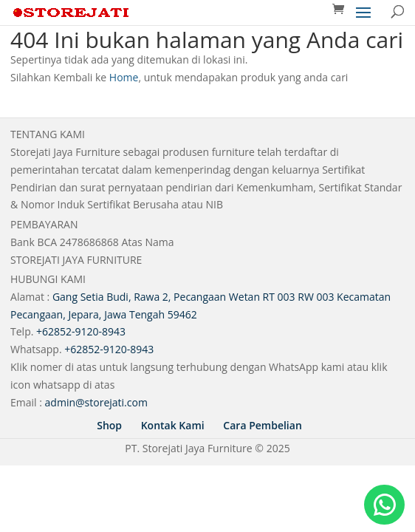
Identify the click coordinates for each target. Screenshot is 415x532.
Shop (109, 425)
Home (124, 77)
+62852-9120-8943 (81, 331)
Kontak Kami (173, 425)
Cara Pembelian (262, 425)
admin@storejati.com (96, 402)
